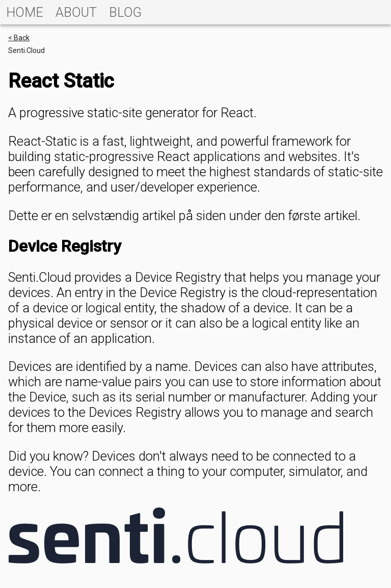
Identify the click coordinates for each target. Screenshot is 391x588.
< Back (19, 38)
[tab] (25, 12)
